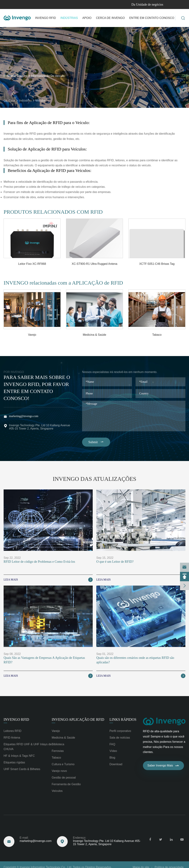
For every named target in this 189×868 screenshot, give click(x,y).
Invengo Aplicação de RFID (78, 719)
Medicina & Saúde (94, 335)
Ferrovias (58, 751)
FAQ (112, 744)
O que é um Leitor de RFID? (115, 562)
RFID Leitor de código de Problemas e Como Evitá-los (39, 562)
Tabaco (157, 335)
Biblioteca (58, 744)
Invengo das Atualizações (94, 479)
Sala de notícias (120, 738)
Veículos (40, 101)
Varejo (32, 335)
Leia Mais (48, 580)
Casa (12, 101)
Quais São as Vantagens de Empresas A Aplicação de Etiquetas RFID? (44, 660)
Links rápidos (123, 719)
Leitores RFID (13, 731)
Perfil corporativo (120, 731)
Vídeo (113, 751)
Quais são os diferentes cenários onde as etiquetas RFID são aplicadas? (135, 660)
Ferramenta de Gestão (66, 784)
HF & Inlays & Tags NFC (19, 756)
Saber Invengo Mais (163, 766)
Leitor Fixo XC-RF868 (32, 264)
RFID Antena (12, 738)
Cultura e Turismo (63, 764)
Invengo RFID (46, 18)
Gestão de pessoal (64, 778)
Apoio (87, 18)
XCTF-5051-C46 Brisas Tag (157, 264)
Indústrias (69, 18)
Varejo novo (59, 771)
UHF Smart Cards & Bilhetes (22, 769)
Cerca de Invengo (110, 18)
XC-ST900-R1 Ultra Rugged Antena (94, 264)
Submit (96, 442)
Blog (112, 758)
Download (116, 764)
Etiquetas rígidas (14, 762)
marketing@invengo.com (24, 416)
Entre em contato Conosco (152, 18)
